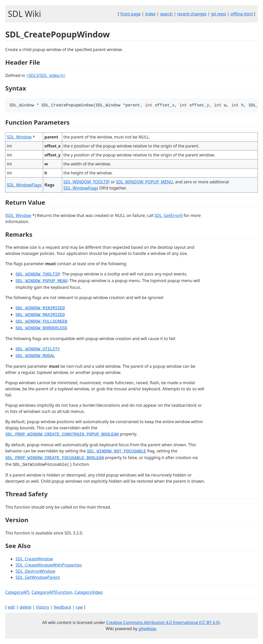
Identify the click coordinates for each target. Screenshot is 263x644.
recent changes (192, 14)
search (166, 14)
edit (11, 608)
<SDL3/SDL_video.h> (46, 75)
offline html (242, 14)
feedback (62, 608)
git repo (218, 14)
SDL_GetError (167, 216)
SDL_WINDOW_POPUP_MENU (144, 182)
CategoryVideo (89, 593)
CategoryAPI (17, 593)
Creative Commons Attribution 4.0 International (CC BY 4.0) (163, 623)
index (150, 14)
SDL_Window (19, 137)
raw (79, 608)
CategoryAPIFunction (52, 593)
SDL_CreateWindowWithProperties (49, 566)
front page (131, 14)
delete (26, 608)
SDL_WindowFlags (24, 185)
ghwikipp (147, 629)
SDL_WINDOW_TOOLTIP (87, 182)
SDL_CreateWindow (34, 559)
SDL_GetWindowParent (38, 578)
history (43, 608)
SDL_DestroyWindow (35, 572)
